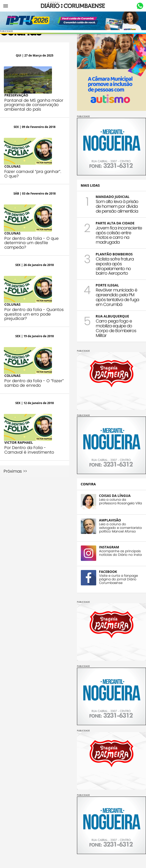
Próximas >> (15, 471)
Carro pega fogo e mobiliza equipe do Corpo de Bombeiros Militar (116, 328)
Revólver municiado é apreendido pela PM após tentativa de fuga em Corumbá (117, 297)
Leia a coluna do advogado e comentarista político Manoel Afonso (120, 528)
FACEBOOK (108, 572)
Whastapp (140, 6)
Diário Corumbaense (73, 6)
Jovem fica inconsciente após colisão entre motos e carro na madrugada (119, 235)
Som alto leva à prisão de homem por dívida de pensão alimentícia (117, 206)
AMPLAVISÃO (110, 520)
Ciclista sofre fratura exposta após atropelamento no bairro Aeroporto (115, 266)
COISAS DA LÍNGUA (115, 496)
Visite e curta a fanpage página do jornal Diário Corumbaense (118, 579)
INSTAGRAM (109, 547)
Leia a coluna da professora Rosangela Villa (121, 501)
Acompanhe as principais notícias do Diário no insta (120, 553)
